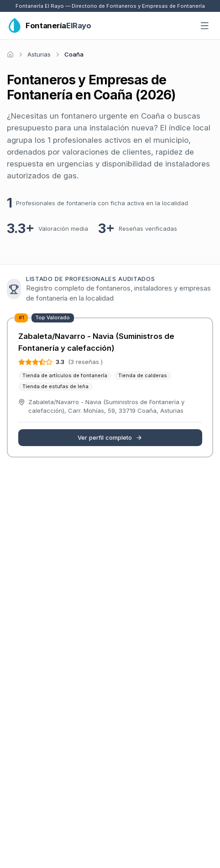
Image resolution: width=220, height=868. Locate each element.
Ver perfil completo (110, 437)
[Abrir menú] (205, 26)
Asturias (39, 54)
